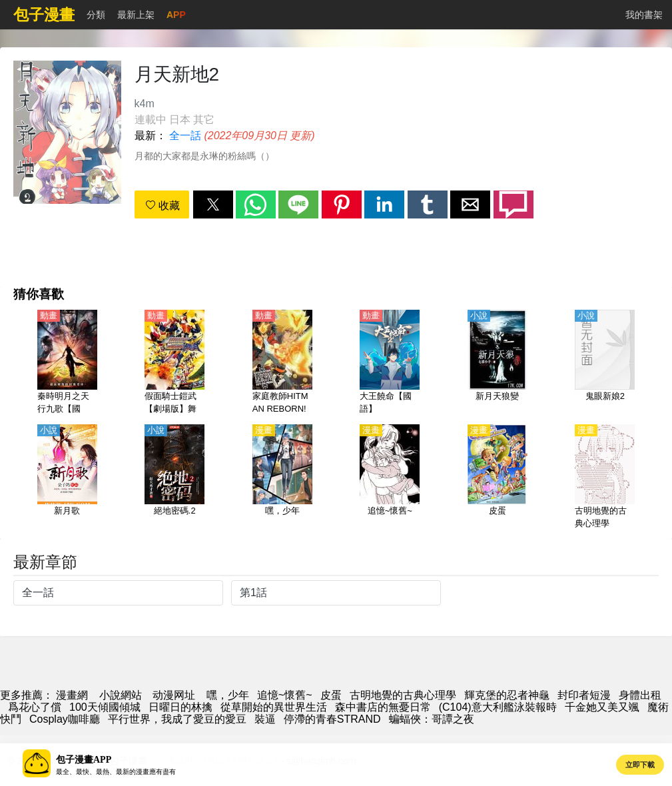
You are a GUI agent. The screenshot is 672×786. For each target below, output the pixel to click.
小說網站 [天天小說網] (121, 695)
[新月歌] (67, 478)
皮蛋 (331, 695)
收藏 (163, 205)
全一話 (185, 136)
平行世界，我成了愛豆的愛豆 (177, 719)
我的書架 (644, 15)
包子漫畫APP (84, 760)
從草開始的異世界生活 (274, 707)
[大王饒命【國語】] (390, 363)
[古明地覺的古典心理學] (605, 478)
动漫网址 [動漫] (174, 695)
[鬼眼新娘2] (605, 363)
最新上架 (136, 15)
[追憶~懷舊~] (390, 478)
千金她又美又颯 (602, 707)
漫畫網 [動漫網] (72, 695)
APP (176, 15)
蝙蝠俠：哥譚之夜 (432, 719)
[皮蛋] (498, 478)
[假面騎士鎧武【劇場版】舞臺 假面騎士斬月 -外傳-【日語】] (174, 363)
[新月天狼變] (498, 363)
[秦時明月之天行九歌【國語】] (67, 363)
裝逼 (265, 719)
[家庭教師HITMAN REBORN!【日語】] (282, 363)
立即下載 (640, 765)
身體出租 (640, 695)
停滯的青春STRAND (332, 719)
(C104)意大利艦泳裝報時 (498, 707)
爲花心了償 (35, 707)
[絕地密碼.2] (174, 478)
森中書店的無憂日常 (383, 707)
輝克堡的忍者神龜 (507, 695)
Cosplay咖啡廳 (65, 719)
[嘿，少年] (282, 478)
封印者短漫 (584, 695)
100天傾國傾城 (105, 707)
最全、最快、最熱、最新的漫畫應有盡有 (116, 772)
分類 (96, 15)
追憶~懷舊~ (285, 695)
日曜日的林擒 (180, 707)
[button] (213, 204)
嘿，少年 (228, 695)
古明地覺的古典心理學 (403, 695)
